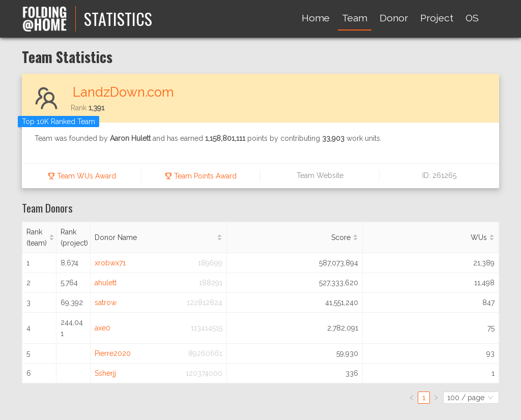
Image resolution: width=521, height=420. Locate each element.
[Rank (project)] (74, 238)
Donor (394, 18)
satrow (106, 303)
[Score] (295, 238)
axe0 (103, 328)
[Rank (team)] (39, 238)
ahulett (106, 283)
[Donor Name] (159, 238)
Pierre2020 (113, 353)
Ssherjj (105, 373)
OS (472, 18)
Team (355, 18)
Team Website (320, 175)
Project (437, 18)
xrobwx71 (110, 263)
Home (316, 18)
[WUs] (431, 238)
